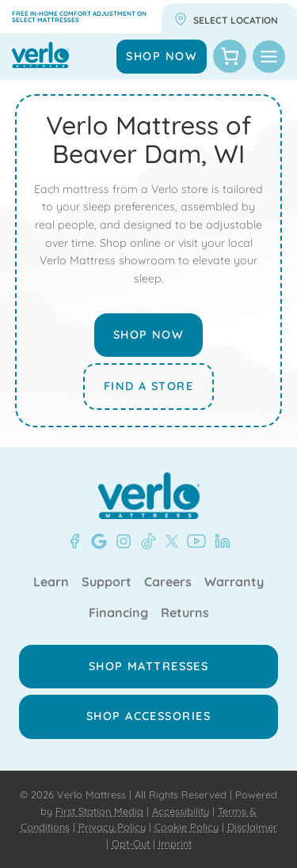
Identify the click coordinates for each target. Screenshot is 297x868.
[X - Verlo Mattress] (169, 541)
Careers (168, 582)
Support (107, 582)
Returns (185, 613)
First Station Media (99, 811)
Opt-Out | (133, 843)
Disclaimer (252, 827)
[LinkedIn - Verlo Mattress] (219, 541)
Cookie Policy (187, 827)
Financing (118, 613)
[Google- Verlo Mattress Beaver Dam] (96, 541)
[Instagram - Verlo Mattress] (120, 541)
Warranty (234, 582)
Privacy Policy (112, 827)
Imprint (175, 843)
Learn (51, 582)
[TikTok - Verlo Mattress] (146, 541)
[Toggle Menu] (269, 57)
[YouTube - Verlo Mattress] (193, 541)
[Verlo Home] (149, 496)
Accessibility (181, 811)
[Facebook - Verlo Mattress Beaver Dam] (74, 541)
